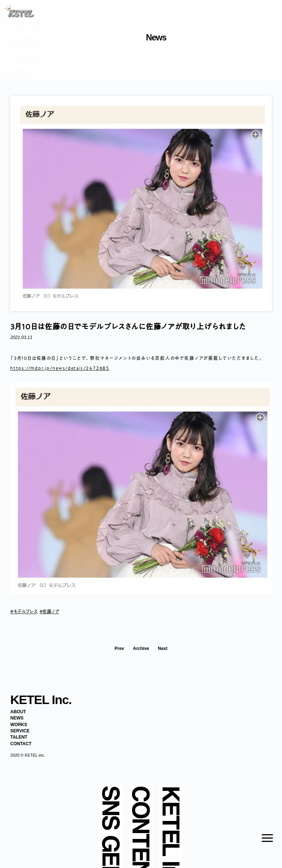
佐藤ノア (51, 611)
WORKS (19, 725)
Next (163, 649)
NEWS (17, 718)
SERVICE (20, 731)
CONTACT (21, 744)
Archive (141, 649)
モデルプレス (25, 611)
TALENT (19, 737)
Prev (119, 649)
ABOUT (18, 712)
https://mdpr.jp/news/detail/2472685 (60, 368)
